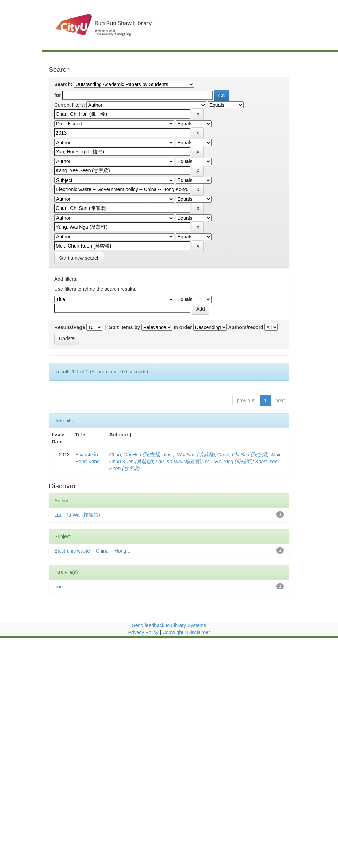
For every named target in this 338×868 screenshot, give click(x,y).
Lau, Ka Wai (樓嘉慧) (179, 462)
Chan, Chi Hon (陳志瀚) (135, 455)
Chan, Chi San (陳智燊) (243, 455)
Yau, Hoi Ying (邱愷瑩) (228, 462)
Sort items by (125, 327)
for (58, 95)
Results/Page (70, 327)
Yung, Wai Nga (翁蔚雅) (189, 455)
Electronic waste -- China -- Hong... (92, 551)
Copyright (174, 632)
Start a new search (79, 258)
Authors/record (245, 327)
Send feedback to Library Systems (169, 625)
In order (183, 327)
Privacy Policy (143, 632)
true (59, 587)
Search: (63, 84)
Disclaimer (198, 632)
